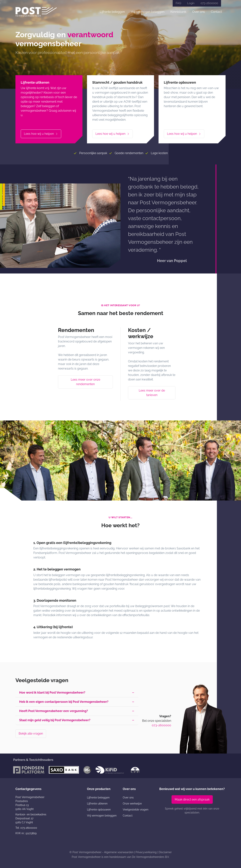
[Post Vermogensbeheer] (36, 12)
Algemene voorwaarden (119, 852)
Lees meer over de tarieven (152, 393)
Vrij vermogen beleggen (148, 12)
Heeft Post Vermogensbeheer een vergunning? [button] (54, 711)
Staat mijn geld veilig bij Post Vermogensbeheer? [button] (55, 720)
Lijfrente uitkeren (97, 804)
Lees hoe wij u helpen (41, 134)
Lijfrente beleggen (112, 12)
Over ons (199, 12)
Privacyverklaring (146, 852)
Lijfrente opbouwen (99, 810)
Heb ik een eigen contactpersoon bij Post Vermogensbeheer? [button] (64, 702)
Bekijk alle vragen (31, 734)
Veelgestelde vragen (136, 810)
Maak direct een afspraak (192, 799)
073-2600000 (209, 3)
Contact (216, 12)
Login (191, 3)
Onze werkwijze (132, 804)
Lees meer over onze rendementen (85, 382)
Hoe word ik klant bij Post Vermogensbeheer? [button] (52, 693)
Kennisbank (178, 12)
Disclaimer (165, 852)
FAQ (178, 3)
